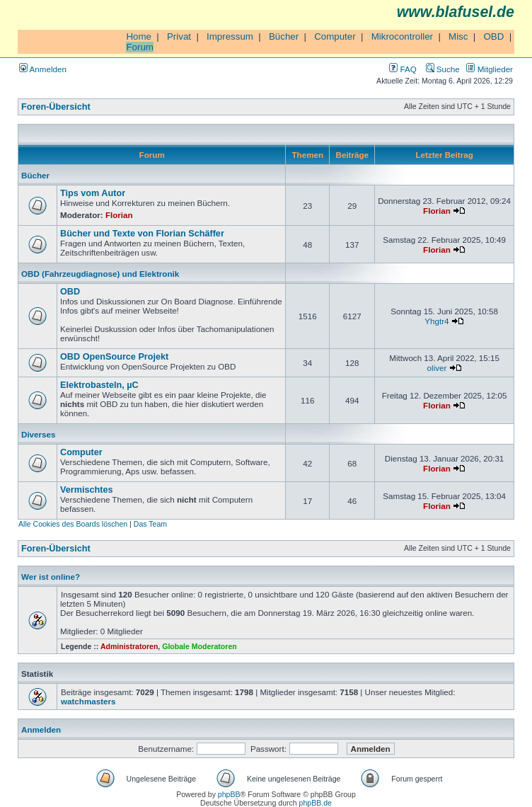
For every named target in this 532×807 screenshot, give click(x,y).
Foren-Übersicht (56, 107)
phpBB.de (316, 803)
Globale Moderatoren (199, 646)
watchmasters (88, 701)
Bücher (284, 36)
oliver (437, 368)
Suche (443, 69)
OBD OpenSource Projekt (114, 357)
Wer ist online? (51, 577)
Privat (179, 36)
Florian (119, 215)
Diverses (38, 434)
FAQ (403, 69)
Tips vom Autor (93, 193)
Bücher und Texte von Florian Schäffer (142, 234)
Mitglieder (490, 69)
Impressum (230, 36)
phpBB (229, 794)
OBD (493, 36)
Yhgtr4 (436, 321)
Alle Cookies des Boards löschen (73, 524)
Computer (335, 36)
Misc (458, 36)
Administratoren (129, 646)
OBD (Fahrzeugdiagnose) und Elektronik (100, 274)
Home (139, 36)
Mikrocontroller (402, 36)
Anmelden (43, 69)
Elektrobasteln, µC (99, 385)
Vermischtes (87, 490)
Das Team (150, 524)
